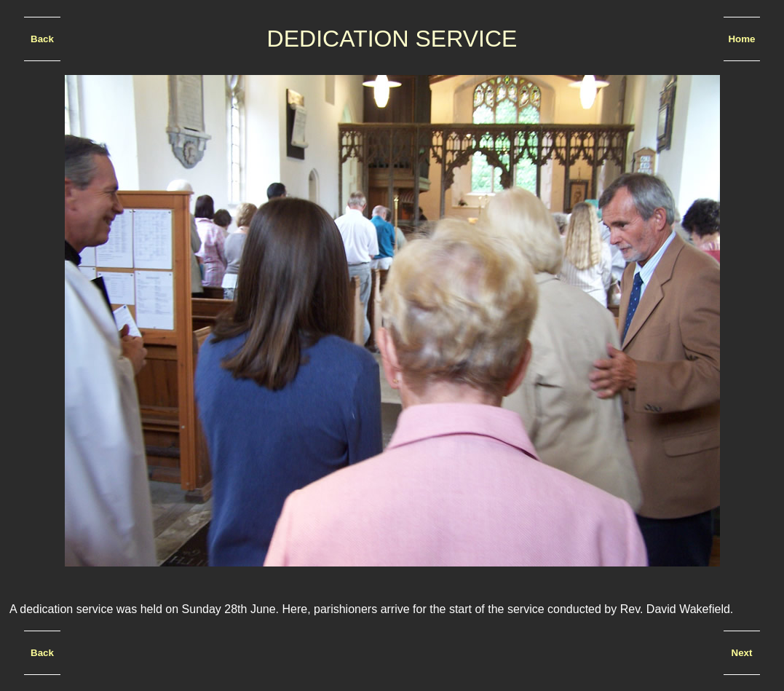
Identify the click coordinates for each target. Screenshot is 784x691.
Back (42, 39)
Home (741, 39)
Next (742, 653)
